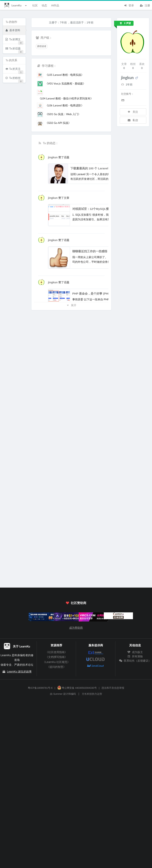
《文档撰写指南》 (56, 657)
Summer (58, 694)
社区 (35, 5)
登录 (129, 5)
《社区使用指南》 (56, 652)
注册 (145, 5)
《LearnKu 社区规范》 (56, 662)
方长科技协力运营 (92, 694)
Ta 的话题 (14, 50)
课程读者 (42, 46)
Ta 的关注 (14, 70)
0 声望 (125, 23)
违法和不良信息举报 (113, 688)
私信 (133, 120)
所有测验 (135, 656)
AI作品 (55, 5)
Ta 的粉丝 (14, 79)
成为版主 (135, 652)
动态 (44, 5)
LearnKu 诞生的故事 (19, 671)
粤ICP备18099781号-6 (40, 688)
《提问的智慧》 (56, 667)
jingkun (53, 157)
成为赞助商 (76, 628)
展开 (71, 305)
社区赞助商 (76, 603)
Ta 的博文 (14, 41)
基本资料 (13, 30)
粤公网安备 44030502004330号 (77, 688)
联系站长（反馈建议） (135, 661)
